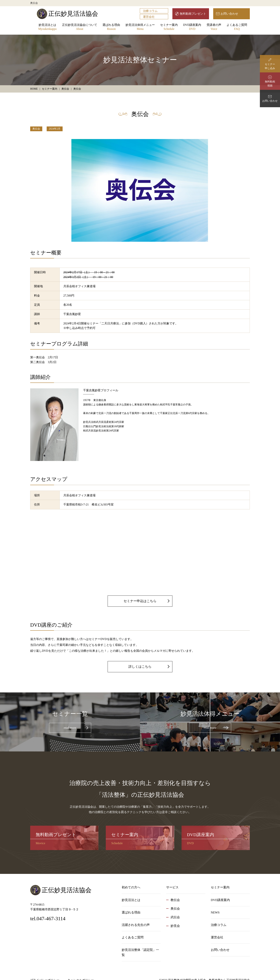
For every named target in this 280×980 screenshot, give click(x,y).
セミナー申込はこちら (140, 601)
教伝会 (175, 900)
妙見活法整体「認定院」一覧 (140, 952)
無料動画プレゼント (193, 14)
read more (70, 728)
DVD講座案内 (192, 27)
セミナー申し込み (270, 66)
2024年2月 (55, 129)
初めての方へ (131, 887)
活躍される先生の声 (136, 925)
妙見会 (175, 926)
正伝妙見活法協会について (80, 27)
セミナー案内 (169, 27)
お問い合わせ (229, 14)
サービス (172, 887)
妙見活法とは (47, 27)
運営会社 (149, 17)
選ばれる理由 (111, 27)
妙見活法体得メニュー (140, 27)
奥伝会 (36, 129)
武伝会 (175, 917)
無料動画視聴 (270, 84)
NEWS (215, 912)
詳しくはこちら (140, 667)
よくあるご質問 (237, 27)
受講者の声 (214, 27)
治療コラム (150, 11)
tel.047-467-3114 (48, 919)
